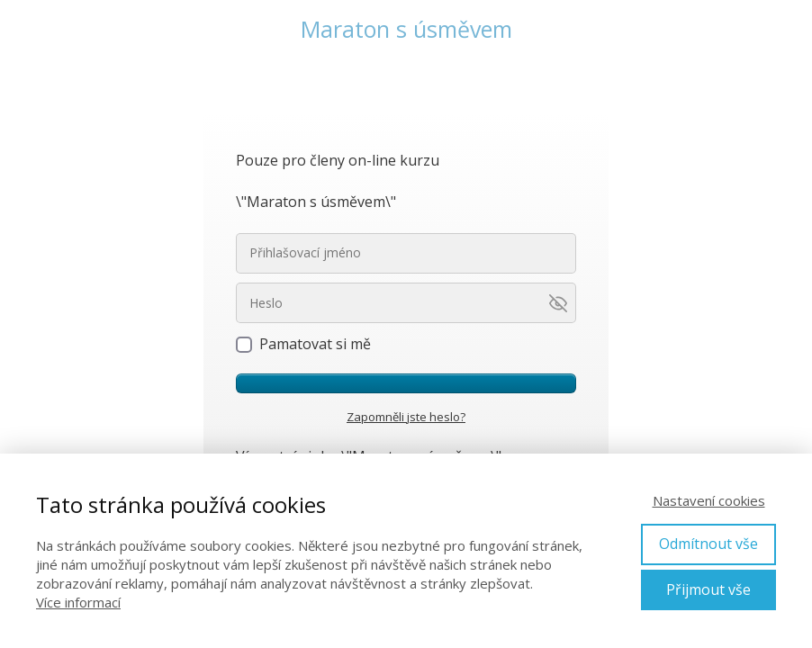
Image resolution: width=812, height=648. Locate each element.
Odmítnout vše (708, 544)
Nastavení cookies (709, 500)
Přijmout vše (708, 589)
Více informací (78, 602)
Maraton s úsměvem (406, 29)
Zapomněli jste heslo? (406, 417)
